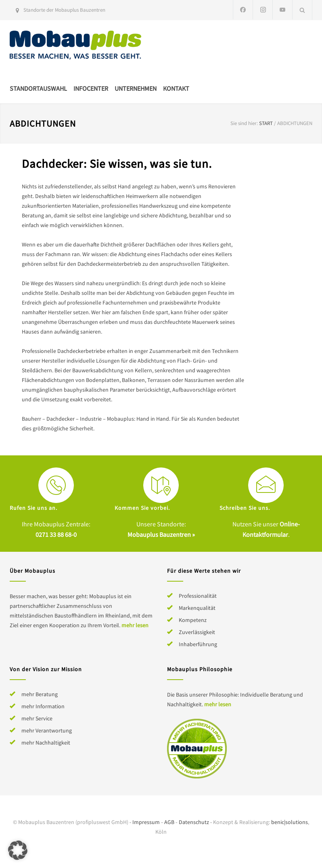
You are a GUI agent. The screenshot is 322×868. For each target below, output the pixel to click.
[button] (18, 850)
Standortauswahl (38, 88)
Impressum (146, 822)
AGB (169, 822)
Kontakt (176, 88)
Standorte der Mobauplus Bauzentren (64, 10)
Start (266, 123)
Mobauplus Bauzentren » (161, 534)
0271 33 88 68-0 (56, 534)
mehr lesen (135, 625)
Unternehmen (136, 88)
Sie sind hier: (244, 123)
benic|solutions (290, 822)
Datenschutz (194, 822)
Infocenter (91, 88)
